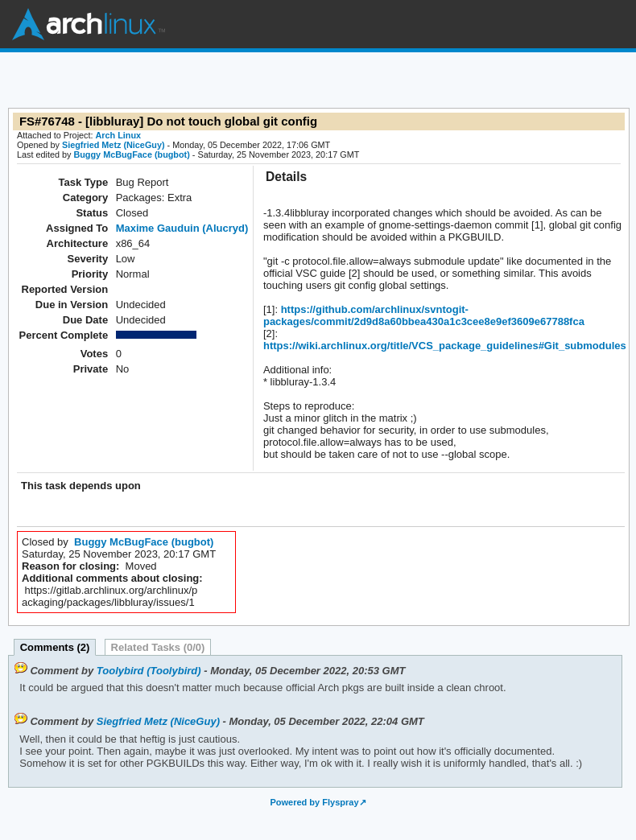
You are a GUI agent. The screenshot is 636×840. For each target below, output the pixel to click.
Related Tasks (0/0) (158, 647)
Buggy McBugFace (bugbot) (131, 154)
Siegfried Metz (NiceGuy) (114, 145)
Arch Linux (89, 24)
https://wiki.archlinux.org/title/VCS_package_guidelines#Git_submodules (445, 346)
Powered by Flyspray (314, 802)
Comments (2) (55, 647)
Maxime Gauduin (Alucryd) (182, 228)
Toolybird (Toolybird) (149, 671)
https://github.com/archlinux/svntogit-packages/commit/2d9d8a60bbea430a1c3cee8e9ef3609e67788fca (424, 315)
